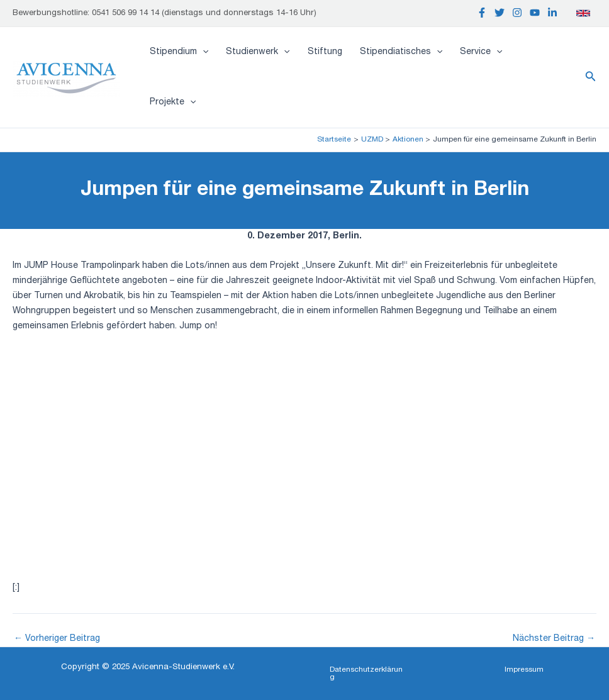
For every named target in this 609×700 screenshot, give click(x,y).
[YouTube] (535, 13)
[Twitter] (500, 13)
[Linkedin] (552, 13)
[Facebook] (482, 13)
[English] (583, 13)
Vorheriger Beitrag (57, 639)
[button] (591, 77)
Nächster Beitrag (554, 639)
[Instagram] (517, 13)
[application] (203, 52)
